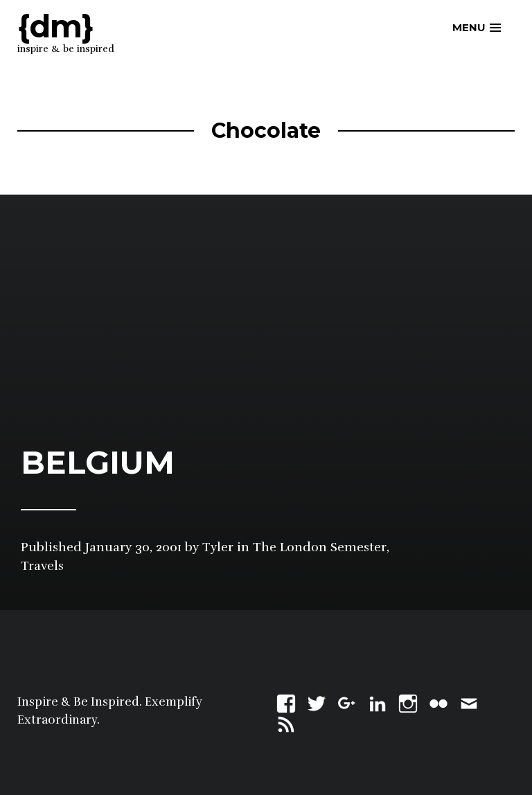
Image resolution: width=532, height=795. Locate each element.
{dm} (55, 26)
